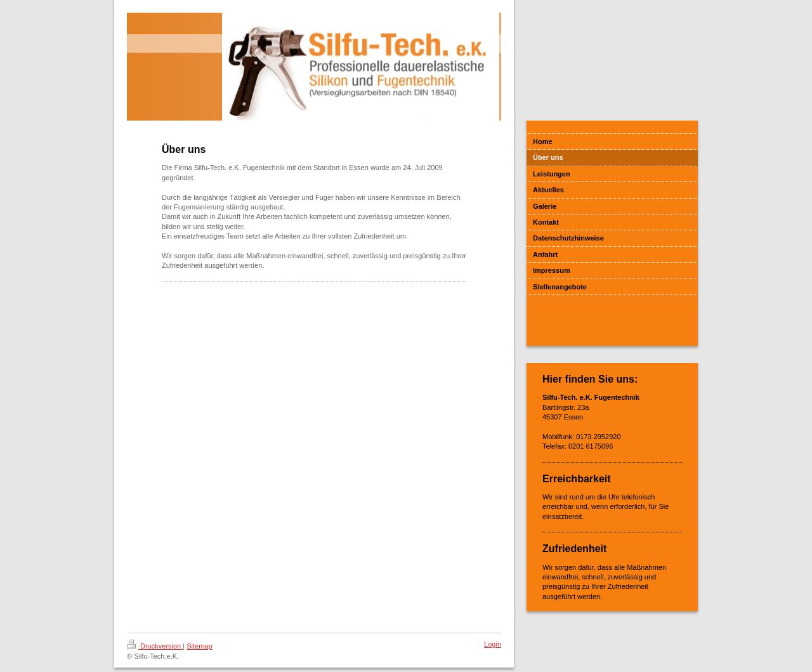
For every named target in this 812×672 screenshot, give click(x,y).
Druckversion (155, 646)
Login (493, 644)
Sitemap (199, 646)
